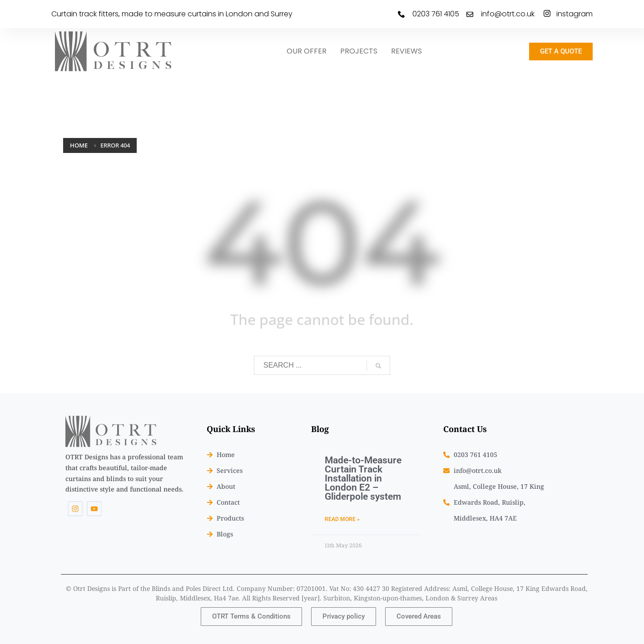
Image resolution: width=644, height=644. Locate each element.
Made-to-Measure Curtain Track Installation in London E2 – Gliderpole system (363, 478)
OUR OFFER (307, 51)
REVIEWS (406, 51)
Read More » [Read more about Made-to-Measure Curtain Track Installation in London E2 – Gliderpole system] (342, 519)
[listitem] (125, 473)
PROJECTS (359, 51)
